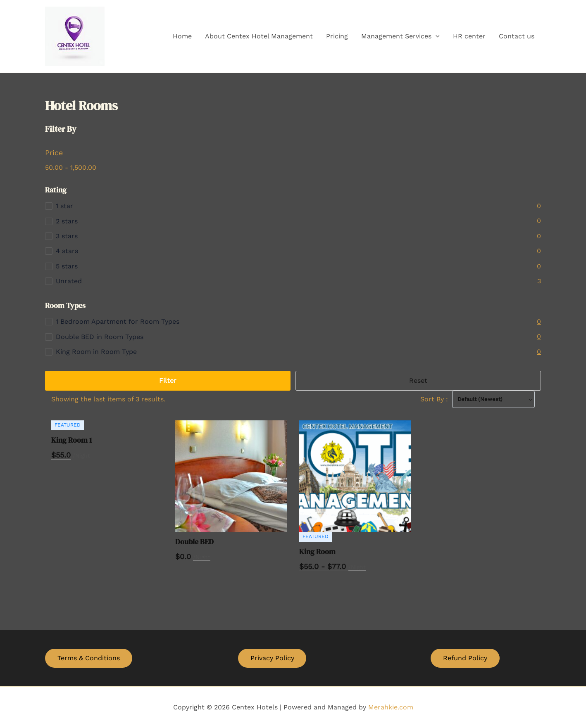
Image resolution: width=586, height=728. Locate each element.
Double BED (194, 542)
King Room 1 (71, 440)
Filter (168, 381)
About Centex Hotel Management (259, 36)
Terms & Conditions (89, 658)
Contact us (517, 36)
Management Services (400, 36)
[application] (436, 36)
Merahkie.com (391, 707)
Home (182, 36)
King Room (317, 551)
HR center (469, 36)
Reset (418, 381)
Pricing (337, 36)
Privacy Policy (272, 658)
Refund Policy (465, 658)
